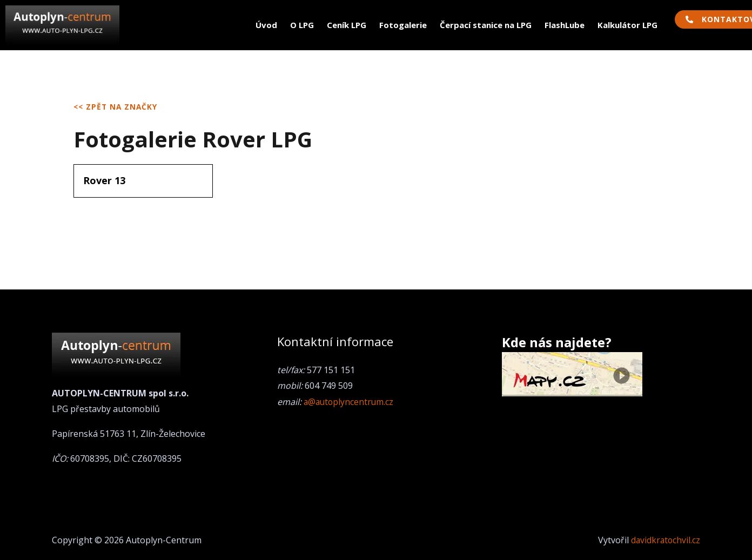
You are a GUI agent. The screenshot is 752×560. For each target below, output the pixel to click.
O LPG (302, 25)
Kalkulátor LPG (627, 25)
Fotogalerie (403, 25)
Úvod (266, 25)
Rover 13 (104, 180)
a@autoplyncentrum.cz (350, 402)
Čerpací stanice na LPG (486, 25)
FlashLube (565, 25)
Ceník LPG (347, 25)
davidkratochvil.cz (665, 540)
